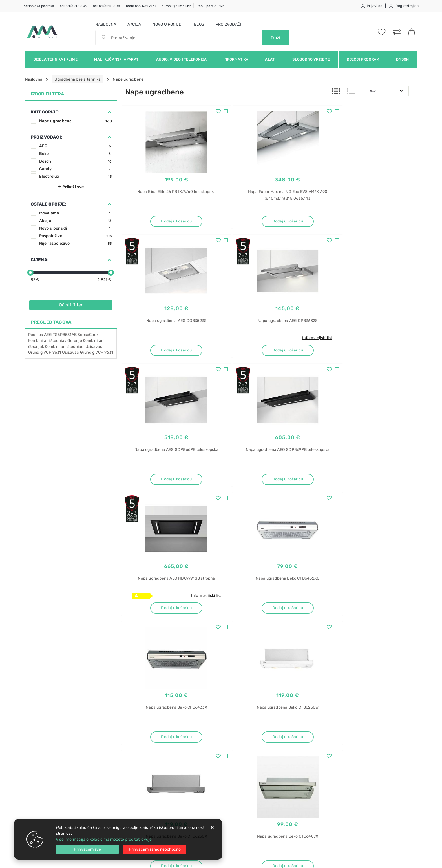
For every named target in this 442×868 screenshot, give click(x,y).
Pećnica (36, 335)
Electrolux (76, 176)
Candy (76, 169)
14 (284, 636)
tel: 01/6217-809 (74, 6)
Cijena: (40, 260)
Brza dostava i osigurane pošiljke (155, 753)
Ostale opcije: (48, 204)
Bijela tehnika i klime (55, 59)
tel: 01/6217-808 (106, 6)
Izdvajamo (76, 213)
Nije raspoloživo (76, 243)
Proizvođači (228, 24)
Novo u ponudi (168, 24)
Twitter (312, 684)
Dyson (402, 59)
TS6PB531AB (65, 335)
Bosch (76, 161)
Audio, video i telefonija (181, 59)
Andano (333, 746)
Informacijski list (194, 339)
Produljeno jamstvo (205, 745)
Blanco (332, 737)
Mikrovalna (336, 815)
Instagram (341, 684)
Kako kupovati (138, 745)
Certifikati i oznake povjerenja (215, 762)
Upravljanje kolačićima (146, 770)
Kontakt (132, 736)
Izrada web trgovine (401, 860)
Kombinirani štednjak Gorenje (55, 341)
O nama (194, 728)
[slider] (30, 273)
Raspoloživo (76, 236)
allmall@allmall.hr (176, 6)
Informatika (236, 59)
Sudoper (333, 727)
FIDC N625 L (337, 806)
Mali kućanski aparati (117, 59)
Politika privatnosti (204, 736)
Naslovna (106, 24)
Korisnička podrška (39, 6)
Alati (270, 59)
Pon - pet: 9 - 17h (211, 6)
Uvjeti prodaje (138, 728)
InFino (331, 766)
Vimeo (370, 684)
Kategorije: (45, 112)
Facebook (283, 684)
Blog (199, 24)
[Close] (87, 849)
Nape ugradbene (76, 121)
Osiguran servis (139, 762)
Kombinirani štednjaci (65, 347)
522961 (332, 776)
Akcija (134, 24)
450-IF (332, 756)
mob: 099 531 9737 (141, 6)
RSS (393, 684)
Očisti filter (71, 305)
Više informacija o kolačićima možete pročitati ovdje (104, 839)
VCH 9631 (104, 352)
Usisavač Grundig (78, 352)
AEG (76, 146)
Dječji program (363, 59)
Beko (76, 154)
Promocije (197, 753)
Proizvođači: (46, 137)
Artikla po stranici (346, 636)
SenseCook (88, 335)
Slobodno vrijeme (311, 59)
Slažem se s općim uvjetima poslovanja (77, 699)
